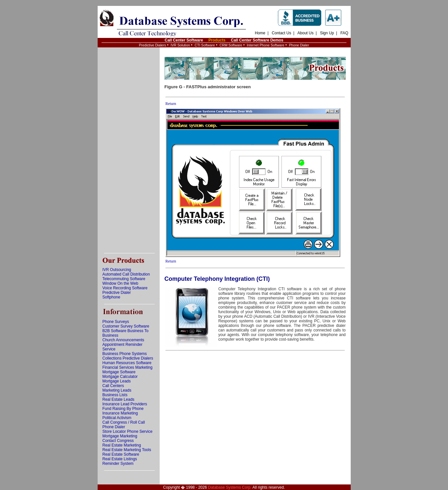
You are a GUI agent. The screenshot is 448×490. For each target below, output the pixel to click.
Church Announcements (123, 340)
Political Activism (117, 418)
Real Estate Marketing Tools (127, 450)
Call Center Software (184, 40)
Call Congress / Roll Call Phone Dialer (124, 425)
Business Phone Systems (125, 354)
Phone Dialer (299, 45)
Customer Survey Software (126, 326)
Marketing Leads (117, 390)
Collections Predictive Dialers (128, 358)
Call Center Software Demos (257, 40)
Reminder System (118, 464)
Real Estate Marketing (122, 445)
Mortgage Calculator (120, 377)
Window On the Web (120, 283)
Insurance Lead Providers (125, 404)
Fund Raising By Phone (123, 409)
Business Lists (115, 395)
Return (171, 104)
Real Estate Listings (120, 459)
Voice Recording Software (125, 288)
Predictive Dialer (117, 293)
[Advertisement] (129, 150)
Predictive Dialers (152, 45)
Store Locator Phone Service (128, 431)
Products (217, 40)
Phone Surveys (116, 322)
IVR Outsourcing (117, 270)
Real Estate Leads (119, 399)
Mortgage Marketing (120, 436)
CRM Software (231, 45)
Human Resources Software (127, 363)
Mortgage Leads (117, 381)
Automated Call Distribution (126, 274)
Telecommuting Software (124, 279)
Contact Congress (118, 441)
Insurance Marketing (120, 413)
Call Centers (113, 386)
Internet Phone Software (266, 45)
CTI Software (205, 45)
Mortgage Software (119, 372)
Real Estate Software (121, 454)
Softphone (112, 297)
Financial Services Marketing (128, 367)
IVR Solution (180, 45)
